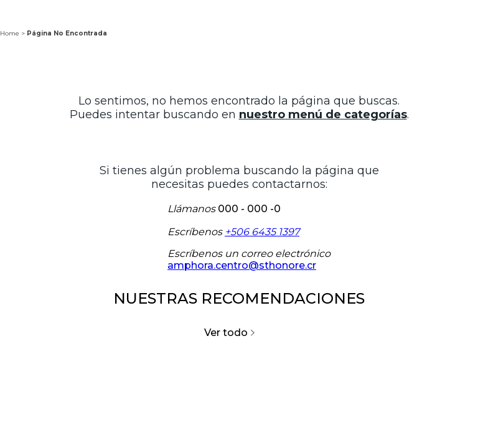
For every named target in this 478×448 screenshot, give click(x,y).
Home (10, 33)
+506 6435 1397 (262, 232)
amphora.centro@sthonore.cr (242, 265)
